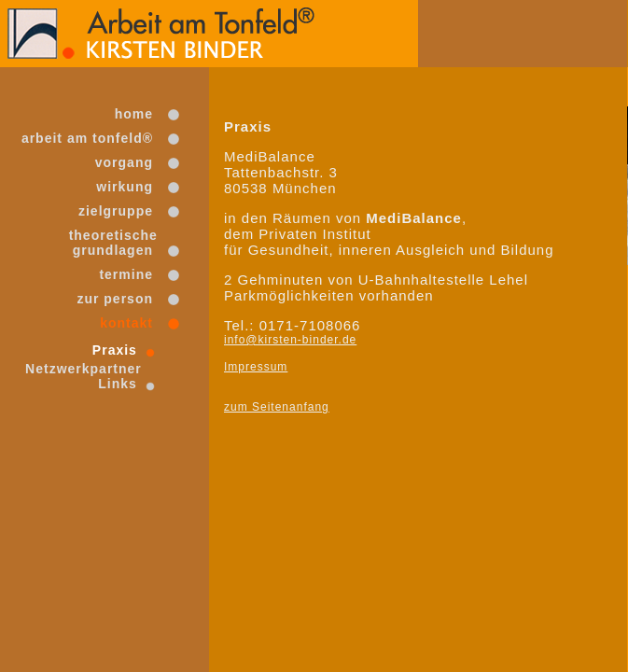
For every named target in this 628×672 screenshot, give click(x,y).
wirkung (124, 187)
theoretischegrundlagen (111, 243)
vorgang (124, 162)
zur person (115, 299)
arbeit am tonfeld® (87, 138)
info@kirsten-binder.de (290, 340)
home (134, 114)
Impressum (256, 367)
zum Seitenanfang (277, 407)
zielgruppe (116, 211)
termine (126, 274)
